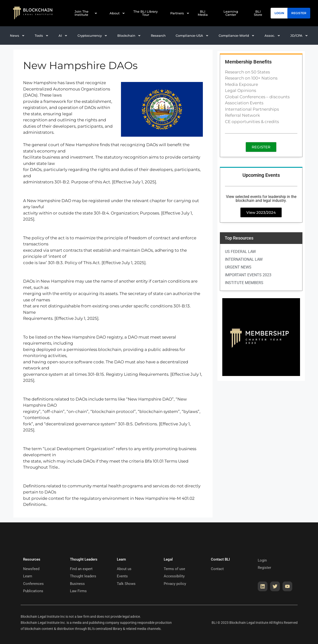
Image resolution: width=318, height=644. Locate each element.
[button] (63, 36)
